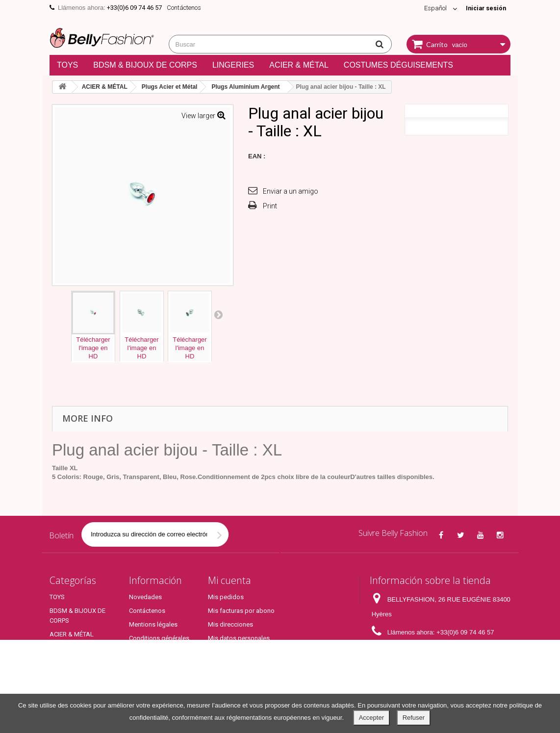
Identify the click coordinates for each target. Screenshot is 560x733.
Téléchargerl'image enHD (93, 348)
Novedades (145, 597)
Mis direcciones (230, 624)
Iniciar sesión (485, 8)
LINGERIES (233, 65)
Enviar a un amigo (291, 191)
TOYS (67, 65)
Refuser (414, 718)
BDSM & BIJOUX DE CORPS (145, 65)
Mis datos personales (239, 638)
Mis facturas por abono (241, 611)
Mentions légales (153, 624)
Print (270, 206)
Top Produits (67, 685)
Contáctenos (184, 8)
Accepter (371, 718)
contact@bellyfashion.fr (441, 650)
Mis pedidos (226, 597)
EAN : (257, 156)
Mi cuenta (229, 580)
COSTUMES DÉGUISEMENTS (398, 65)
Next (218, 314)
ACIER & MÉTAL (299, 65)
